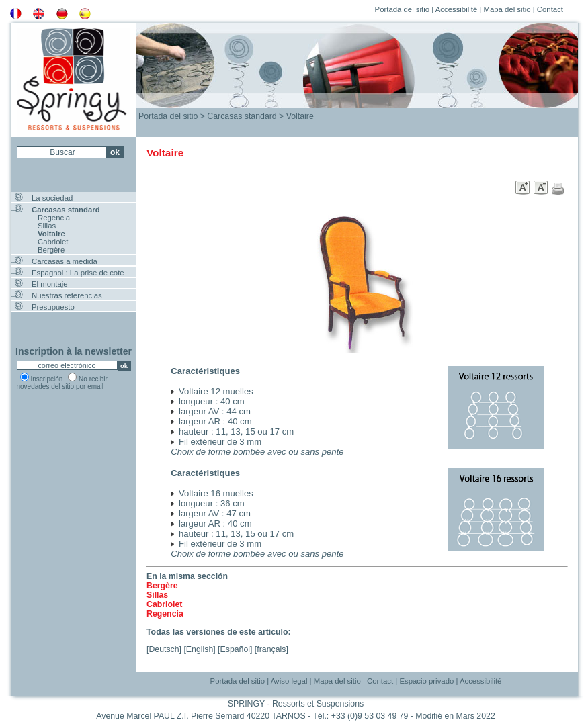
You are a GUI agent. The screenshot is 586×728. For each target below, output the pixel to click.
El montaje (50, 284)
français (271, 649)
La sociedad (52, 198)
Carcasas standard (66, 210)
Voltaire (51, 234)
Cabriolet (53, 242)
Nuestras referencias (67, 295)
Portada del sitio (402, 9)
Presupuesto (53, 307)
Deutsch (164, 649)
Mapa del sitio (507, 9)
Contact (550, 9)
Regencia (54, 218)
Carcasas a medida (65, 261)
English (200, 649)
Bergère (51, 250)
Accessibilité (457, 9)
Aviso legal (289, 681)
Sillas (47, 226)
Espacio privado (426, 681)
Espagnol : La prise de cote (78, 273)
